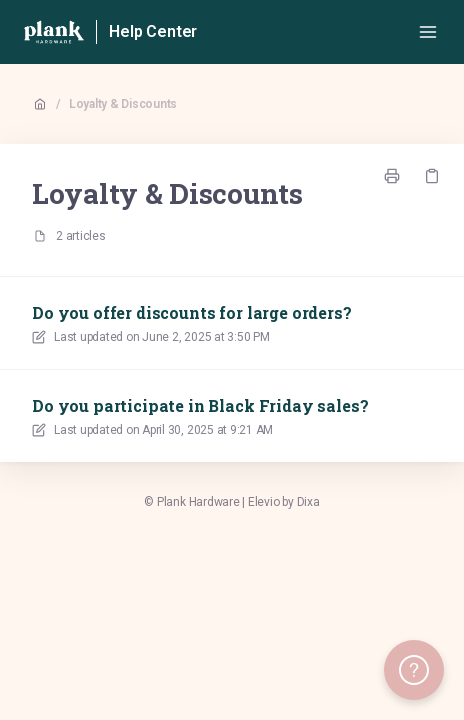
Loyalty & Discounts (123, 104)
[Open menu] (428, 32)
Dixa (308, 502)
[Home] (54, 32)
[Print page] (392, 176)
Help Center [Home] (153, 31)
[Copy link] (432, 176)
